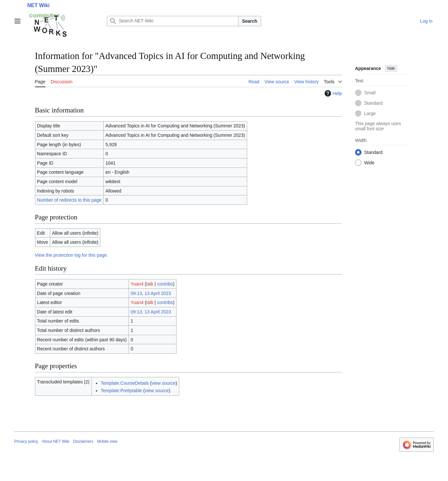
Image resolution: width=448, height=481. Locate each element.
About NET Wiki (55, 441)
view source (164, 383)
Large (370, 113)
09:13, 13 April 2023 (151, 293)
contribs (165, 284)
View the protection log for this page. (72, 255)
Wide (369, 163)
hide (391, 68)
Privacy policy (26, 441)
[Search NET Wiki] (173, 21)
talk (150, 284)
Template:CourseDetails (125, 383)
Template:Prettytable (121, 391)
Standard (373, 103)
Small (370, 93)
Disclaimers (83, 441)
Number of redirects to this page (69, 200)
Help (333, 93)
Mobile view (107, 441)
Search (250, 21)
